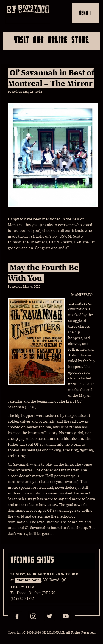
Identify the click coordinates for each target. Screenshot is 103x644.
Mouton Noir (28, 580)
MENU (86, 13)
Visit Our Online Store (51, 40)
